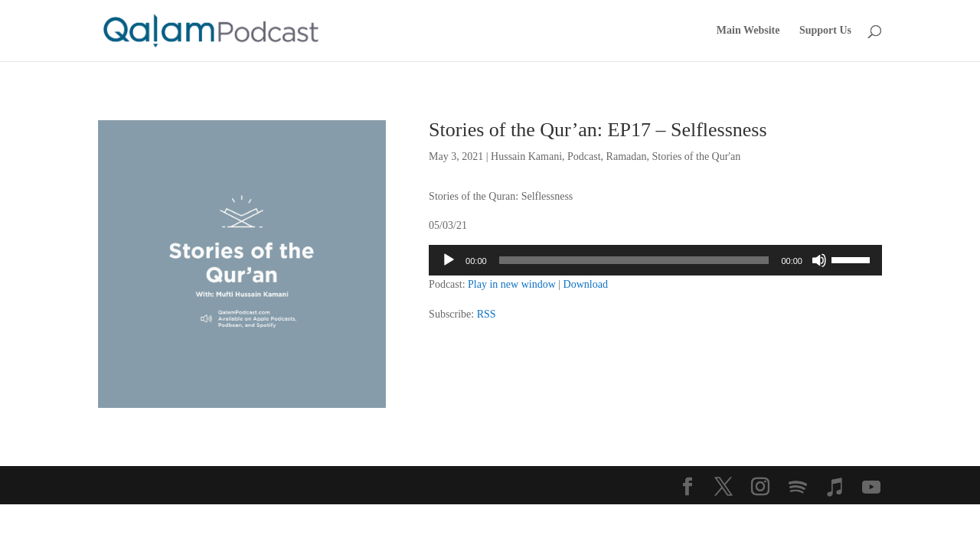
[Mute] (819, 260)
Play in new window (512, 284)
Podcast (584, 156)
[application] (655, 260)
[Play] (449, 260)
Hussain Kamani (526, 156)
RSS (487, 314)
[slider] (634, 260)
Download (586, 284)
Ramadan (627, 156)
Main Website (748, 31)
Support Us (825, 31)
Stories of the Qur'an (696, 156)
